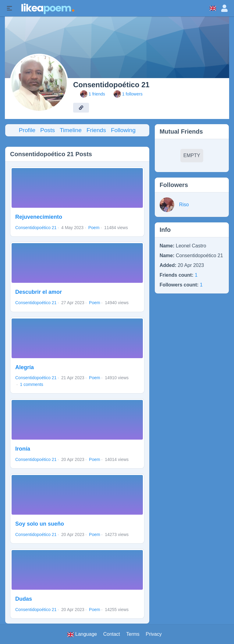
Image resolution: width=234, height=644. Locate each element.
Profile (27, 130)
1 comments (32, 384)
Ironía (23, 449)
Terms (133, 634)
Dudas (24, 599)
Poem (94, 228)
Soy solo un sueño (40, 524)
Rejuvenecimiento (39, 217)
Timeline (71, 130)
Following (123, 130)
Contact (112, 634)
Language (82, 634)
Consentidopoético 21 (36, 228)
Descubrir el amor (39, 292)
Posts (48, 130)
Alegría (25, 367)
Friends (96, 130)
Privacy (154, 634)
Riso (184, 205)
